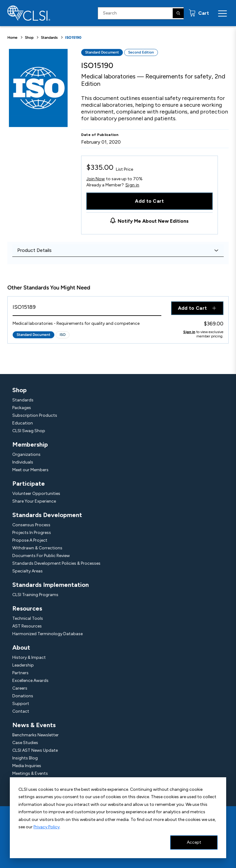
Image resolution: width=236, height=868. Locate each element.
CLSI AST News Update (35, 750)
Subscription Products (35, 415)
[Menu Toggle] (222, 13)
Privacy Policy (47, 827)
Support (21, 704)
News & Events (34, 725)
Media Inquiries (27, 766)
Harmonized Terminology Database (47, 634)
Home (12, 38)
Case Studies (25, 743)
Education (23, 423)
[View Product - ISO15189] (87, 309)
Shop (29, 38)
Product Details (34, 250)
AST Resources (27, 626)
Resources (27, 608)
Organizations (26, 454)
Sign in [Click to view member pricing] (189, 332)
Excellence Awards (30, 681)
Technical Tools (28, 618)
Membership (30, 444)
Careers (20, 688)
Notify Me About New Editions (153, 221)
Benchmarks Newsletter (35, 735)
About (21, 647)
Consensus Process (31, 525)
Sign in (132, 185)
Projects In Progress (32, 533)
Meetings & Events (30, 773)
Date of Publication (100, 135)
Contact (21, 711)
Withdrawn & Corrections (37, 548)
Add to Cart (149, 201)
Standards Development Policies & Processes (56, 563)
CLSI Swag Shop (29, 431)
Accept (194, 842)
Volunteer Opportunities (36, 494)
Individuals (23, 462)
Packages (22, 408)
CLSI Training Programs (35, 595)
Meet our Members (30, 470)
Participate (29, 484)
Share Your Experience (34, 501)
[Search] (178, 13)
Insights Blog (25, 758)
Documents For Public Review (41, 556)
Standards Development (47, 515)
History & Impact (29, 657)
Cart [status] (203, 13)
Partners (20, 673)
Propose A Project (30, 540)
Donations (23, 696)
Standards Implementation (51, 585)
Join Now (96, 179)
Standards (49, 38)
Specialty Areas (28, 571)
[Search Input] (141, 13)
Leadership (23, 665)
